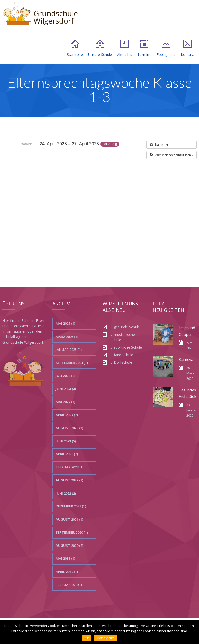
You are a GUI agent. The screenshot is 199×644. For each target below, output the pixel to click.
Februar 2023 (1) (70, 467)
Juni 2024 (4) (66, 389)
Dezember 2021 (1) (71, 506)
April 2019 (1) (67, 572)
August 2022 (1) (69, 480)
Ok (87, 638)
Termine (144, 48)
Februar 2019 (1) (70, 585)
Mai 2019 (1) (65, 558)
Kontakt (187, 48)
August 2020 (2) (69, 545)
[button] (172, 155)
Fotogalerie (166, 48)
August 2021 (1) (69, 519)
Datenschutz (106, 638)
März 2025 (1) (67, 337)
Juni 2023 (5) (66, 441)
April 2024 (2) (67, 415)
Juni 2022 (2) (66, 493)
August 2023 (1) (69, 428)
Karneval (186, 359)
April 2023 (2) (67, 454)
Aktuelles (125, 48)
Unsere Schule (100, 48)
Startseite (75, 48)
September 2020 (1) (72, 532)
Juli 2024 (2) (65, 376)
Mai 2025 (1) (65, 323)
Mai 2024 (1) (65, 402)
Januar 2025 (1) (69, 350)
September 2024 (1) (72, 363)
